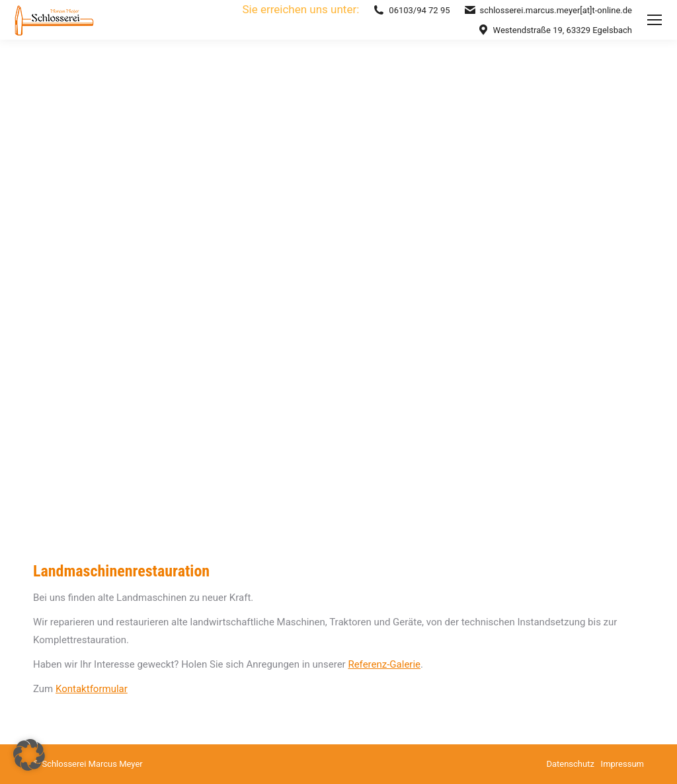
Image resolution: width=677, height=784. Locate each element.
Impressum (622, 764)
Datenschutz (570, 764)
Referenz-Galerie (384, 664)
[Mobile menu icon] (655, 20)
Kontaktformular (92, 689)
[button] (29, 755)
